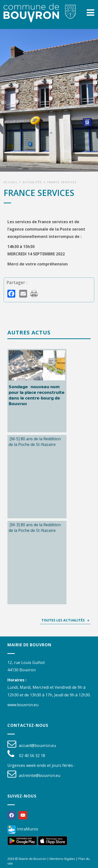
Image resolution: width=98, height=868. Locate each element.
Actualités (32, 182)
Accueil (11, 182)
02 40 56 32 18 (32, 756)
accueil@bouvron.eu (37, 745)
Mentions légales (62, 859)
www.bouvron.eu (23, 705)
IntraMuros (23, 829)
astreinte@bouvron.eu (40, 775)
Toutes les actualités (63, 620)
